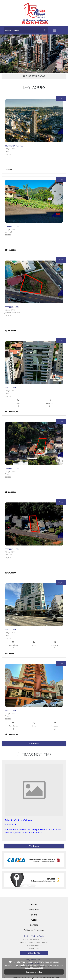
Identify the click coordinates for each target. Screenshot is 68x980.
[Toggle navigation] (55, 30)
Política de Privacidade (34, 968)
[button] (57, 69)
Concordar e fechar (34, 972)
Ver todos (34, 744)
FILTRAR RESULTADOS (34, 76)
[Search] (26, 30)
